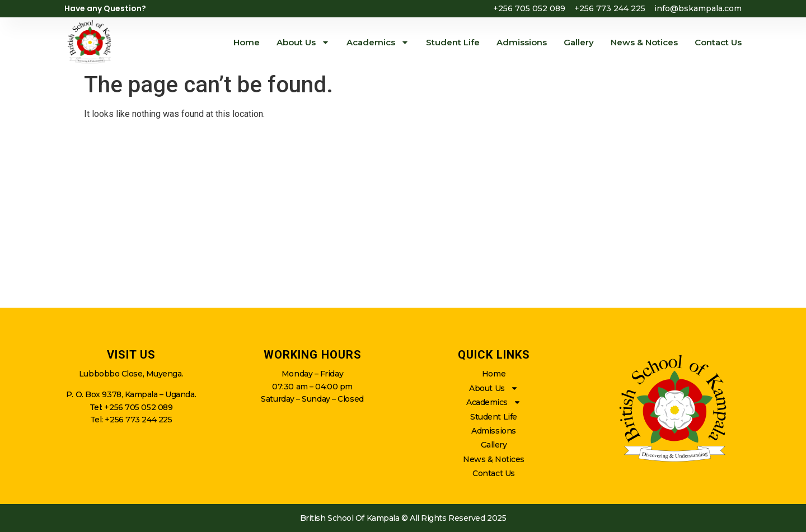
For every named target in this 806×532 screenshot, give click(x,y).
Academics (378, 42)
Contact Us (718, 42)
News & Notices (644, 42)
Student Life (453, 42)
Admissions (522, 42)
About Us (303, 42)
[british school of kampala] (403, 218)
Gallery (579, 42)
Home (247, 42)
